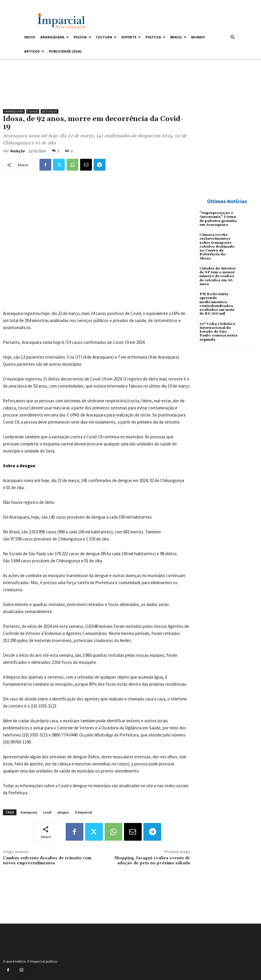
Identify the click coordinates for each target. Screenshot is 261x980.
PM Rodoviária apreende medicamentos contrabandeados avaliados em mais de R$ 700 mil (217, 304)
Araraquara (55, 37)
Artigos (34, 51)
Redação (17, 151)
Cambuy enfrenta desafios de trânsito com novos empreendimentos (47, 861)
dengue (63, 812)
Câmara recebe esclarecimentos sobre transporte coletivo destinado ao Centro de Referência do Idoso (217, 246)
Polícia (82, 37)
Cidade (33, 111)
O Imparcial (83, 812)
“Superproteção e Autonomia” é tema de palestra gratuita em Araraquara (218, 219)
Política (156, 37)
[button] (232, 37)
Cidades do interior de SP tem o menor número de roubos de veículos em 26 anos (218, 276)
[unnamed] (97, 91)
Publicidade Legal (65, 51)
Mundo (198, 37)
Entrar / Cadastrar (35, 4)
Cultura (106, 37)
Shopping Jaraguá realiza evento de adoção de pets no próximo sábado (152, 861)
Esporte (131, 37)
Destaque (49, 111)
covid (47, 812)
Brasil (178, 37)
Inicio (30, 37)
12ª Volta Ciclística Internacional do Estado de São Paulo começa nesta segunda (218, 331)
